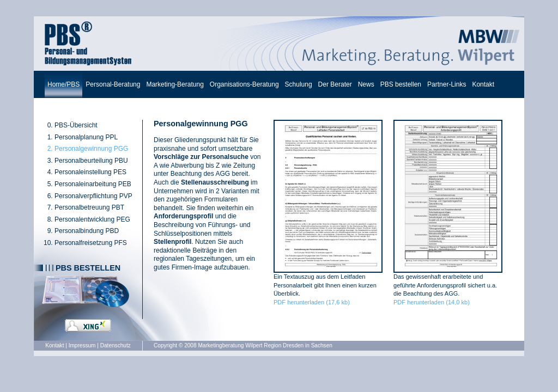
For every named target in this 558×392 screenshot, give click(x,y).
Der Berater (335, 84)
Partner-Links (447, 84)
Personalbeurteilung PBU (91, 161)
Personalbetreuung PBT (89, 207)
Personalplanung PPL (86, 137)
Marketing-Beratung (175, 84)
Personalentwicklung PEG (92, 219)
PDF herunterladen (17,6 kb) (312, 302)
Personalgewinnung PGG (91, 149)
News (366, 84)
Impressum (82, 345)
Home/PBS (63, 84)
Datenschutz (116, 345)
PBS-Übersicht (76, 125)
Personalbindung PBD (87, 231)
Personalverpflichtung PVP (93, 196)
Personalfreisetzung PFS (91, 243)
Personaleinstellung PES (90, 172)
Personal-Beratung (113, 84)
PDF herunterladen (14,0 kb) (432, 302)
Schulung (299, 84)
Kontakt (483, 84)
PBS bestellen (401, 84)
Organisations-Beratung (244, 84)
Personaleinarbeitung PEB (93, 184)
